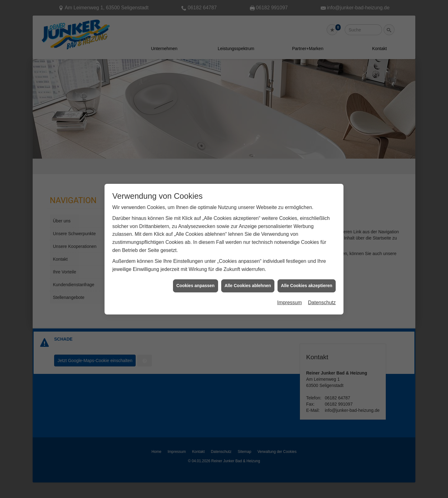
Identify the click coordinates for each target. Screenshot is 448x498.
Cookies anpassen (196, 278)
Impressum (289, 295)
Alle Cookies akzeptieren (307, 278)
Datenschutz (322, 295)
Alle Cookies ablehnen (248, 278)
